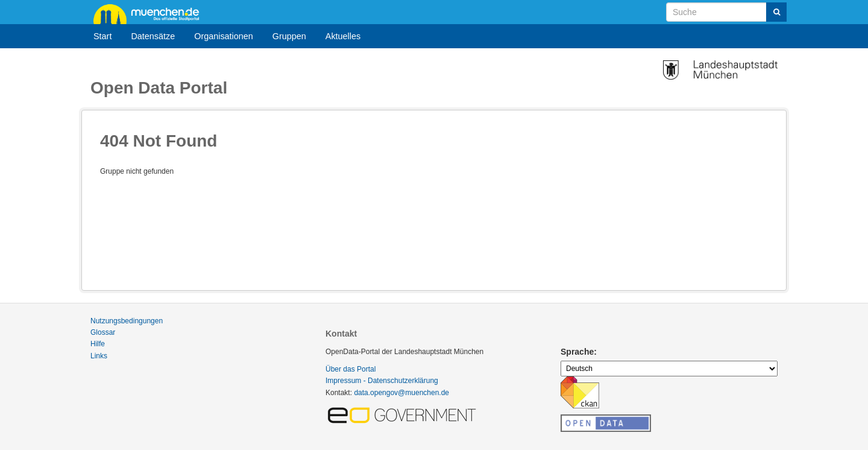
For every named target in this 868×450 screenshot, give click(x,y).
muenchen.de (151, 13)
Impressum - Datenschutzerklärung (382, 381)
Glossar (103, 332)
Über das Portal (351, 369)
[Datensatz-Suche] (726, 12)
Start (102, 36)
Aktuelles (343, 36)
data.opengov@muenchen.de (401, 393)
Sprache (577, 352)
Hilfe (98, 344)
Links (99, 356)
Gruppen (289, 36)
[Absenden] (776, 12)
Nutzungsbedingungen (127, 321)
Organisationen (224, 36)
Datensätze (153, 36)
